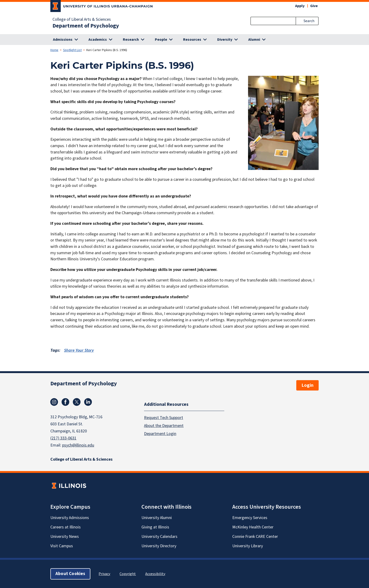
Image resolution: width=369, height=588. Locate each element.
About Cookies (70, 574)
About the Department (164, 426)
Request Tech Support (164, 418)
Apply (300, 6)
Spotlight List (72, 50)
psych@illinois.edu (78, 445)
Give (314, 6)
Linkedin (88, 402)
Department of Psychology (86, 26)
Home (54, 50)
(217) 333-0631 (63, 438)
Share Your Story (79, 350)
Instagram (54, 402)
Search (309, 21)
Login (307, 385)
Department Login (160, 434)
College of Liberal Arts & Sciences (82, 20)
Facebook (65, 402)
